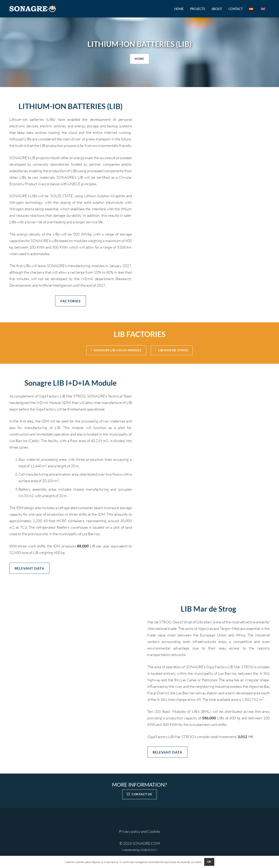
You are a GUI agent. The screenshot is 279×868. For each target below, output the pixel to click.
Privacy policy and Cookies (139, 831)
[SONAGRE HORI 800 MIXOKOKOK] (33, 9)
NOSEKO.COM (148, 850)
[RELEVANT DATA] (29, 568)
